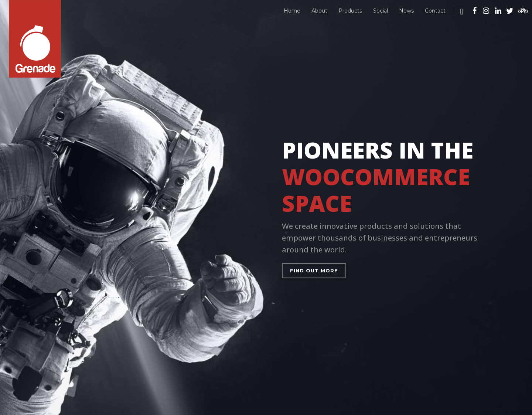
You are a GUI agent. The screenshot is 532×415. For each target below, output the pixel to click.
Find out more (314, 271)
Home (292, 11)
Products (350, 11)
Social (381, 11)
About (319, 11)
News (406, 11)
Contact (435, 11)
